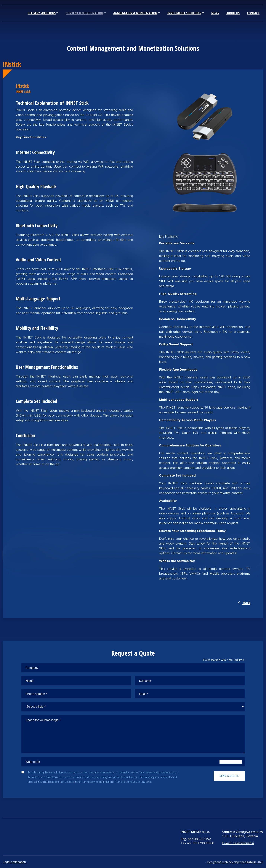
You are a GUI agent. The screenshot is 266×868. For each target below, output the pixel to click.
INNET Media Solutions (184, 13)
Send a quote (229, 776)
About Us (233, 13)
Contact (253, 13)
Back (244, 603)
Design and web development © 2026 (235, 862)
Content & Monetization (84, 13)
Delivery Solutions (42, 13)
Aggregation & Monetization (135, 13)
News (215, 13)
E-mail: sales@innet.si (238, 843)
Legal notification (14, 862)
